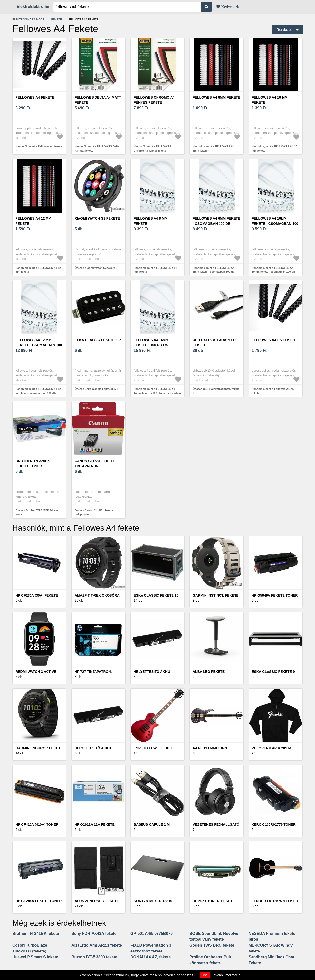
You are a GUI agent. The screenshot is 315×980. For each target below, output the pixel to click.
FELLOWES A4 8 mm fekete (151, 221)
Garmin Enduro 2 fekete (39, 748)
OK (205, 975)
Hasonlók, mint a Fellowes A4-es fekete (273, 391)
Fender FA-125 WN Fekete (276, 901)
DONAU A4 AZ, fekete (150, 957)
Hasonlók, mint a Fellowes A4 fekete (39, 146)
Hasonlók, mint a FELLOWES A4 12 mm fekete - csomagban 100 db (38, 391)
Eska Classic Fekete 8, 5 (98, 340)
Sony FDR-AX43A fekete (94, 933)
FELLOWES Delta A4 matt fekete (98, 100)
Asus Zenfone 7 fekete (97, 901)
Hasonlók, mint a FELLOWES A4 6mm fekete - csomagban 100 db (213, 270)
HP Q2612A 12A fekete (95, 824)
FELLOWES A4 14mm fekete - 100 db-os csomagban (151, 345)
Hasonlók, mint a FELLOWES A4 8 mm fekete (156, 270)
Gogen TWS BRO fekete (212, 945)
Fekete (57, 19)
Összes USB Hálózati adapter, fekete (216, 389)
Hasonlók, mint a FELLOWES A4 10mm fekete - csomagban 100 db (273, 270)
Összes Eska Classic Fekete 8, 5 (95, 389)
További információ (226, 975)
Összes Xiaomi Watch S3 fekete (95, 268)
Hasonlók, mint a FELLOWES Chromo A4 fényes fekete (152, 149)
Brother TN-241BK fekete (36, 933)
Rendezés (285, 30)
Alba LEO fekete (209, 672)
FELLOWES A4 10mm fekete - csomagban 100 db (275, 224)
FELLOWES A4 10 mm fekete (270, 100)
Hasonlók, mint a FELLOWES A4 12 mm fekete (38, 270)
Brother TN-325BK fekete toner (33, 463)
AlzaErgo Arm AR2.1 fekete (97, 945)
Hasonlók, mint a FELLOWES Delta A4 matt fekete (97, 149)
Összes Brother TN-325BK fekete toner (37, 512)
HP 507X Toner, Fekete (214, 901)
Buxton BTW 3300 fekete (94, 957)
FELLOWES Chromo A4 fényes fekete (154, 100)
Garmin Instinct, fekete (216, 595)
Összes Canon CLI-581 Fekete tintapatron (94, 512)
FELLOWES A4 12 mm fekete (33, 221)
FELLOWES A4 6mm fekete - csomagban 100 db (216, 221)
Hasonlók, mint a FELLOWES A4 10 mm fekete (274, 149)
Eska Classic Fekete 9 (273, 672)
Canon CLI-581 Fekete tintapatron (95, 463)
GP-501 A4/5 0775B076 (151, 933)
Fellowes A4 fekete (35, 97)
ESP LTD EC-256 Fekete (154, 748)
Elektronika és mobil (28, 19)
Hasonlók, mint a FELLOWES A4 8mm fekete (213, 149)
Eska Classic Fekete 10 (156, 595)
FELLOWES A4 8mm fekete (216, 97)
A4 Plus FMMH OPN (210, 748)
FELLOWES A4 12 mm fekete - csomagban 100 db (39, 345)
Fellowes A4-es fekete (274, 340)
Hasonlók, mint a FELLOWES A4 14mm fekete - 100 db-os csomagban (157, 391)
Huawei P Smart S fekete (35, 957)
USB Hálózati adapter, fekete (215, 342)
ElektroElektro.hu (33, 7)
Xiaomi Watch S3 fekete (97, 218)
